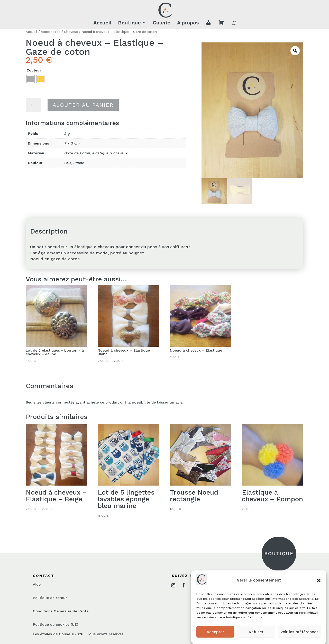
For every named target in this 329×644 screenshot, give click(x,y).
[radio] (31, 79)
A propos (188, 23)
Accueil (102, 23)
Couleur (34, 70)
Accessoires (51, 32)
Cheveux (71, 32)
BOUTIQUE (279, 554)
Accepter (215, 632)
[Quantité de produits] (33, 105)
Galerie (162, 23)
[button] (319, 580)
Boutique (129, 23)
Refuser (256, 632)
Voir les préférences (299, 632)
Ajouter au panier (83, 105)
